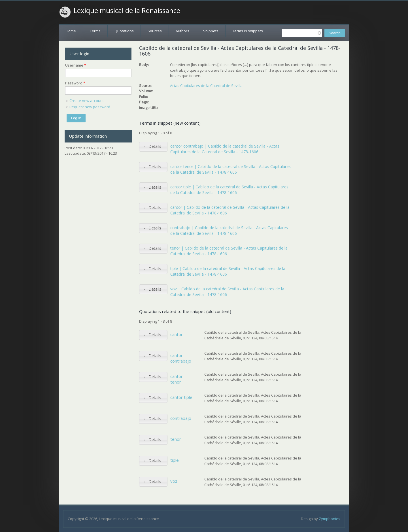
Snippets (211, 31)
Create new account (87, 101)
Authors (182, 31)
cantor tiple (181, 397)
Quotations (124, 31)
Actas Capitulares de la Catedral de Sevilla (206, 86)
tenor (176, 439)
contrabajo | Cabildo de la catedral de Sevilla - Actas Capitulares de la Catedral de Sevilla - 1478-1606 (229, 230)
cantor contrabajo (181, 358)
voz (174, 481)
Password (75, 83)
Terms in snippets (248, 31)
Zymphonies (330, 519)
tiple (175, 460)
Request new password (90, 107)
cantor (177, 334)
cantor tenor (177, 379)
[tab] (153, 147)
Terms (95, 31)
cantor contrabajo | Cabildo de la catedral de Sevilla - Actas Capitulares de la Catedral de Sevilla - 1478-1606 (225, 149)
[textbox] (302, 33)
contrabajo (181, 418)
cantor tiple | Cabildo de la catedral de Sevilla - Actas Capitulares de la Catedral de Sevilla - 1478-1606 (229, 190)
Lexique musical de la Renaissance (127, 10)
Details (155, 146)
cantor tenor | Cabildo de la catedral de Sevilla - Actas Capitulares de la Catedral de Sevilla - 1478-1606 (230, 169)
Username (76, 65)
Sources (155, 31)
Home (71, 31)
